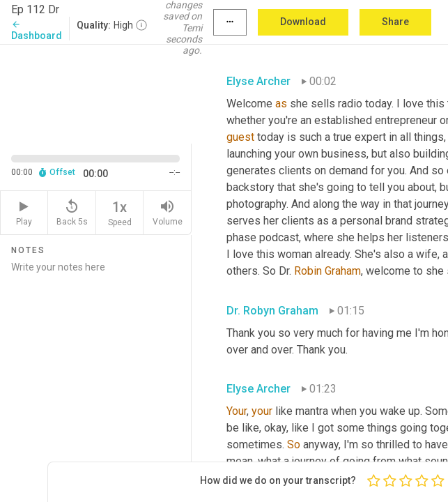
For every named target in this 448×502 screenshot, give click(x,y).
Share (395, 22)
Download (303, 22)
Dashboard (37, 30)
